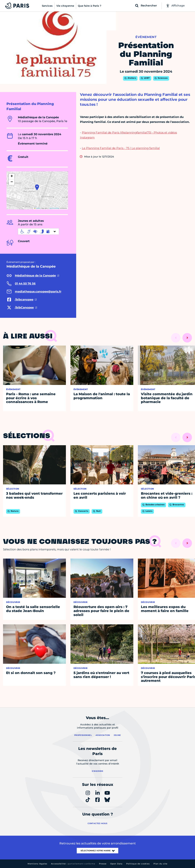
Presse (103, 864)
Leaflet (37, 208)
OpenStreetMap (54, 208)
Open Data (116, 864)
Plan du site (160, 864)
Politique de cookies (138, 864)
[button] (37, 187)
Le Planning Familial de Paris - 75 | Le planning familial (121, 148)
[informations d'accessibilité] (38, 231)
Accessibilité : (73, 864)
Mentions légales (37, 864)
